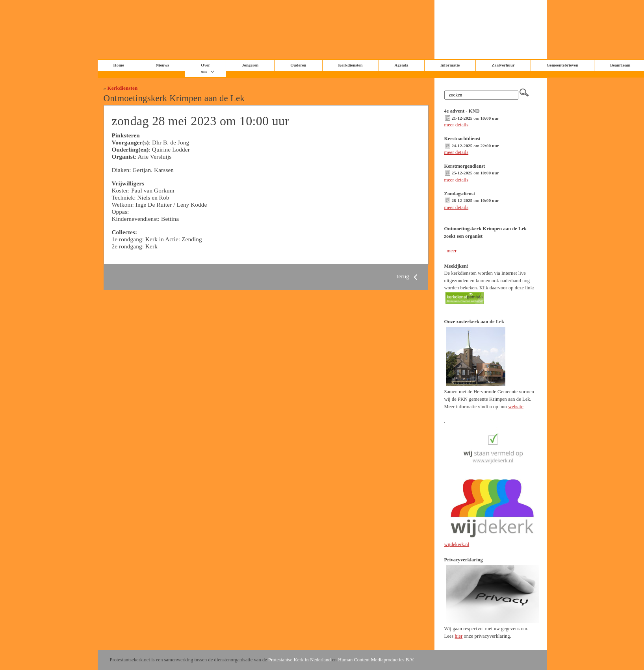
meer (452, 251)
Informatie (450, 65)
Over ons (205, 68)
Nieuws (162, 65)
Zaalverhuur (503, 65)
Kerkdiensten (351, 65)
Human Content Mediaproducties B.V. (376, 660)
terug (408, 276)
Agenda (402, 65)
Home (119, 65)
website (516, 407)
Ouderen (298, 65)
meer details (457, 125)
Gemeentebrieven (562, 65)
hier (459, 636)
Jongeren (250, 65)
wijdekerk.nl (457, 544)
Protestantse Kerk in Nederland (300, 660)
